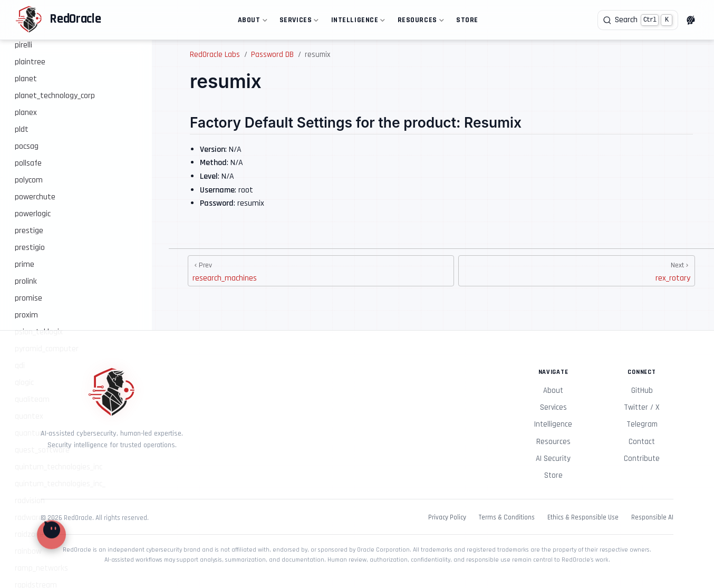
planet (26, 79)
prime (25, 264)
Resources (419, 22)
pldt (22, 129)
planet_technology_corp (55, 96)
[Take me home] (58, 20)
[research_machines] (321, 271)
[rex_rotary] (577, 271)
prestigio (30, 248)
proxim (26, 315)
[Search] (638, 20)
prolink (26, 281)
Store (467, 20)
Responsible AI (652, 518)
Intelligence (357, 22)
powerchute (35, 197)
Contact (642, 442)
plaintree (30, 62)
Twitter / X (642, 407)
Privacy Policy (447, 518)
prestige (29, 231)
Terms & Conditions (507, 518)
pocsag (27, 146)
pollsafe (28, 163)
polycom (29, 180)
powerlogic (33, 214)
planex (26, 113)
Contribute (642, 459)
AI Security (553, 459)
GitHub (642, 391)
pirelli (23, 45)
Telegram (642, 424)
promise (28, 298)
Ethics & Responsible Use (583, 518)
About (251, 22)
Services (298, 22)
